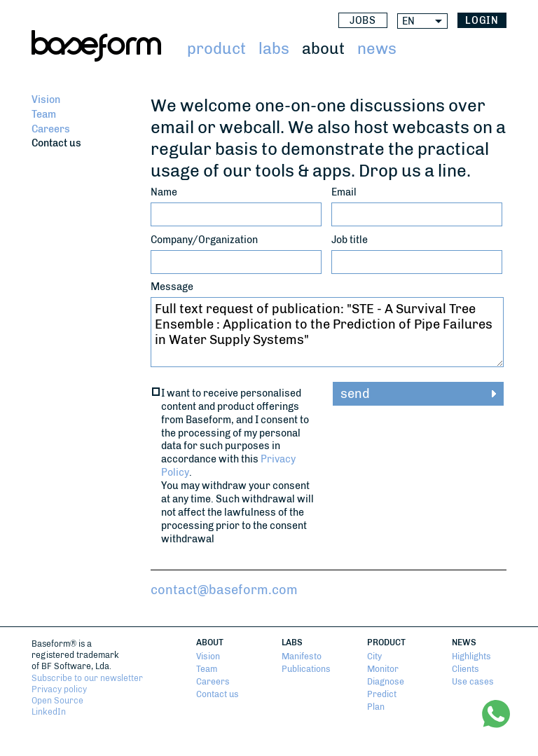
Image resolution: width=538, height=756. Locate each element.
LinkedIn (49, 712)
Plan (376, 707)
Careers (51, 129)
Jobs (363, 21)
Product (216, 49)
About (323, 49)
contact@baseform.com (224, 590)
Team (44, 114)
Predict (382, 694)
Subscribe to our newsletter (87, 678)
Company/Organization (204, 240)
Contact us (56, 143)
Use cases (473, 682)
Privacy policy (59, 689)
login (482, 21)
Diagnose (386, 682)
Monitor (383, 669)
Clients (465, 669)
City (374, 657)
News (377, 49)
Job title (350, 240)
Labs (274, 49)
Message (172, 287)
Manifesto (302, 657)
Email (344, 192)
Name (164, 192)
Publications (306, 669)
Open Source (57, 701)
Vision (46, 99)
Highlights (471, 657)
